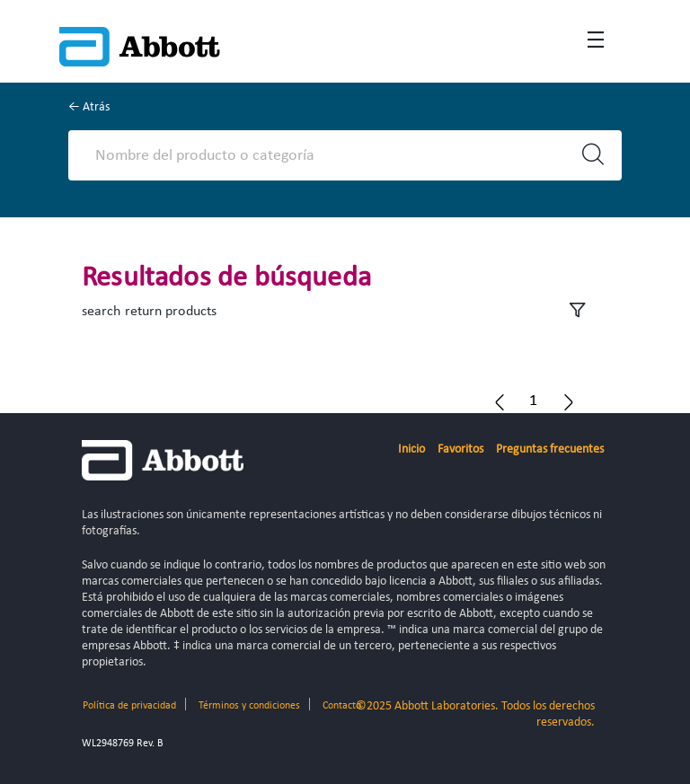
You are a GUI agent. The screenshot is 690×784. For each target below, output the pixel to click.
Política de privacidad (129, 706)
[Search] (329, 155)
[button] (533, 401)
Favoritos (460, 449)
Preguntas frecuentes (550, 449)
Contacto (342, 706)
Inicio (411, 449)
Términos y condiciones (249, 706)
